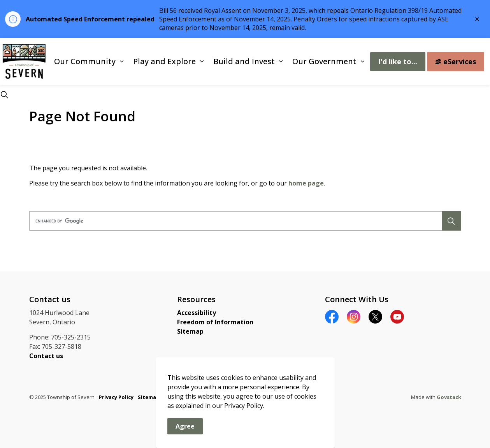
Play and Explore (164, 61)
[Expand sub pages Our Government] (362, 61)
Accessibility (197, 313)
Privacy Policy (116, 397)
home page (306, 183)
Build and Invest (244, 61)
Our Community (85, 61)
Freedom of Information (215, 322)
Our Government (324, 61)
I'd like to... (398, 62)
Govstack (449, 397)
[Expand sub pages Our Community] (121, 61)
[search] (243, 221)
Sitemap (190, 331)
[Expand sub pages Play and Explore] (202, 61)
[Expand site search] (4, 94)
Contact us (46, 356)
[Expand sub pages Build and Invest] (281, 61)
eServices (456, 62)
